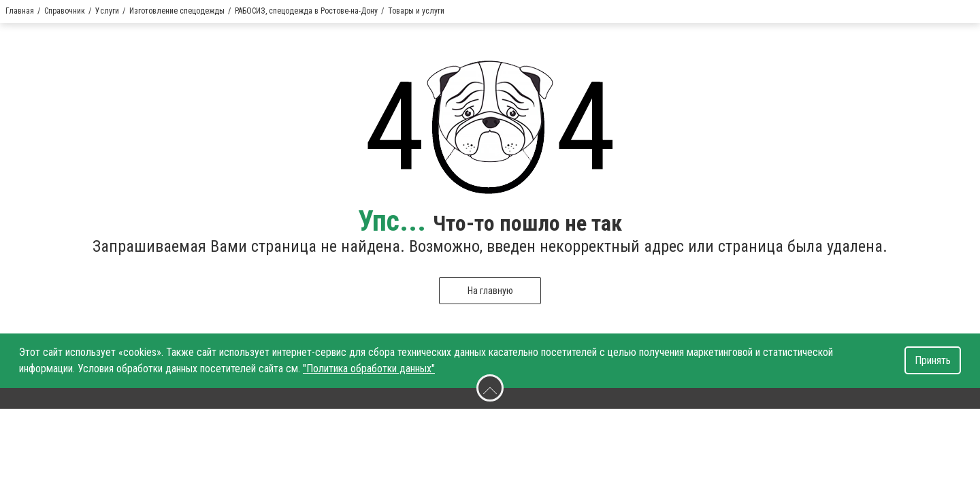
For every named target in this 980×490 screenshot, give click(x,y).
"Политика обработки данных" (369, 369)
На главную (490, 291)
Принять (933, 360)
